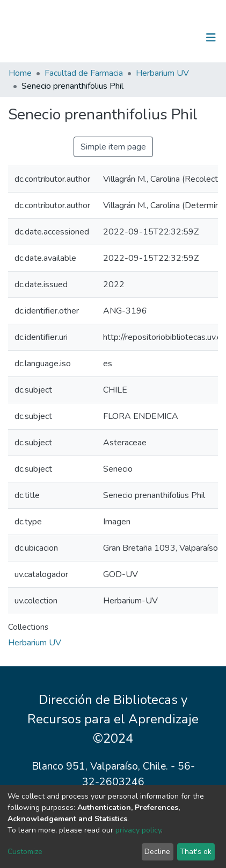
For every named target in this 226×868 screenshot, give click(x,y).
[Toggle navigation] (211, 38)
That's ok (196, 852)
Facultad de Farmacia (84, 73)
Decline (157, 852)
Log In (177, 38)
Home (20, 73)
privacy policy (138, 830)
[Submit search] (155, 38)
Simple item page (113, 147)
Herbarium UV (162, 73)
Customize (25, 852)
